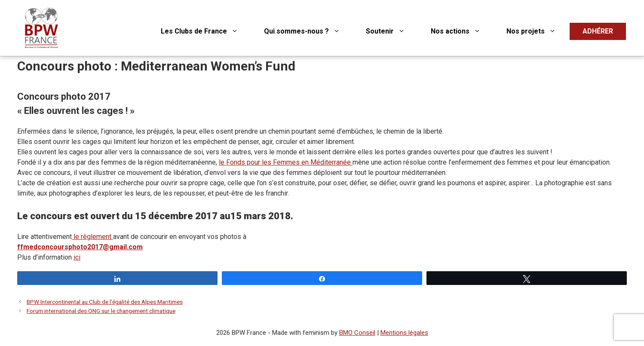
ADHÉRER (598, 31)
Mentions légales (404, 333)
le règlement (93, 237)
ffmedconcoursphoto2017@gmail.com (80, 247)
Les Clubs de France (206, 31)
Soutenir (392, 31)
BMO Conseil (357, 333)
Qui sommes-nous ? (308, 31)
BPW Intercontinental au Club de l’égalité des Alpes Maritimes (105, 302)
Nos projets (538, 31)
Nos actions (462, 31)
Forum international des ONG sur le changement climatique (101, 311)
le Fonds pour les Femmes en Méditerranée (286, 162)
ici (77, 257)
